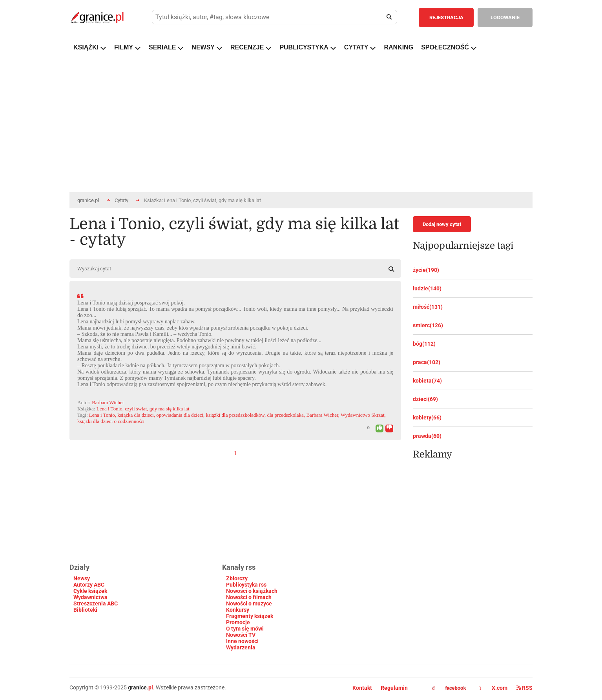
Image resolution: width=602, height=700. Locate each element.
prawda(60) (427, 436)
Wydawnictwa (90, 597)
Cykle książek (90, 591)
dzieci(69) (425, 399)
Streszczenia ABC (96, 603)
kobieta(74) (427, 381)
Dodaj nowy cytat (442, 224)
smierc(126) (428, 325)
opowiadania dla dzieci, (180, 415)
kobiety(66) (427, 417)
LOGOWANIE (505, 17)
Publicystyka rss (246, 585)
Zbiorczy (237, 578)
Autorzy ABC (89, 585)
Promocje (238, 622)
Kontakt (362, 688)
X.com (494, 688)
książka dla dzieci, (136, 415)
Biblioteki (85, 610)
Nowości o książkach (252, 591)
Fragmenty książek (250, 616)
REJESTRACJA (446, 17)
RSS (524, 688)
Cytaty (121, 200)
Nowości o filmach (249, 597)
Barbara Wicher (108, 402)
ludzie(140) (427, 288)
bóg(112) (424, 344)
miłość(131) (428, 307)
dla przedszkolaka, (286, 415)
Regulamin (394, 688)
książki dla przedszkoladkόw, (236, 415)
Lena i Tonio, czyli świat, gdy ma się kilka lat (143, 409)
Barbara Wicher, (323, 415)
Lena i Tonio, (103, 415)
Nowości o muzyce (249, 603)
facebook (449, 688)
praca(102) (427, 362)
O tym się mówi (245, 629)
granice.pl (88, 200)
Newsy (82, 578)
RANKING (399, 47)
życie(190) (426, 270)
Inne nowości (242, 641)
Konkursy (238, 610)
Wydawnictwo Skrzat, (363, 415)
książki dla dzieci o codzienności (111, 421)
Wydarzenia (241, 647)
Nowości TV (241, 635)
